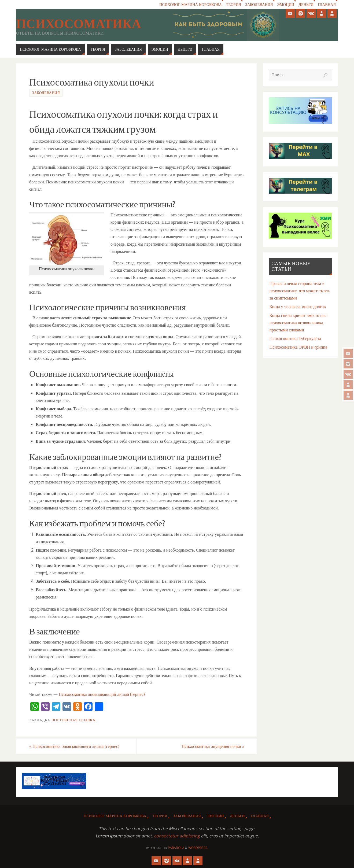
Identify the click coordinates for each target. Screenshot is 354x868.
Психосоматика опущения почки (213, 746)
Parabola (176, 848)
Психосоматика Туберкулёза (295, 338)
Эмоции (286, 4)
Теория (233, 4)
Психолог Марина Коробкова (190, 4)
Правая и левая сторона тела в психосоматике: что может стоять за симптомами (300, 291)
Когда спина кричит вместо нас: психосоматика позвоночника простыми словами (298, 323)
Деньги (306, 4)
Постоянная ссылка (73, 720)
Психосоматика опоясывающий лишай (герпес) (102, 694)
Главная (327, 4)
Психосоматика (79, 24)
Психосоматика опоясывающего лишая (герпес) (74, 746)
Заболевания (259, 4)
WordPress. (198, 848)
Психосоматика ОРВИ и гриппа (298, 347)
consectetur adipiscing (177, 836)
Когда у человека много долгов (298, 306)
